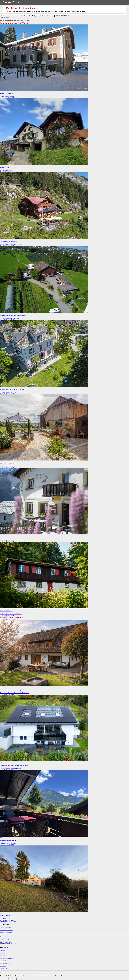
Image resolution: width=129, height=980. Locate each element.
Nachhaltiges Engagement (7, 958)
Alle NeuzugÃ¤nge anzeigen (8, 619)
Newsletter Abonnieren (8, 979)
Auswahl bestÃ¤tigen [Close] (62, 16)
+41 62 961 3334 (5, 940)
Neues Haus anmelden (6, 930)
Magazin (2, 953)
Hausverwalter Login (6, 927)
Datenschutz (3, 968)
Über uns (2, 950)
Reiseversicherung (5, 963)
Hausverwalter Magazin (6, 932)
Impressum (3, 966)
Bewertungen (4, 961)
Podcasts (3, 956)
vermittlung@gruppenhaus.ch (8, 944)
